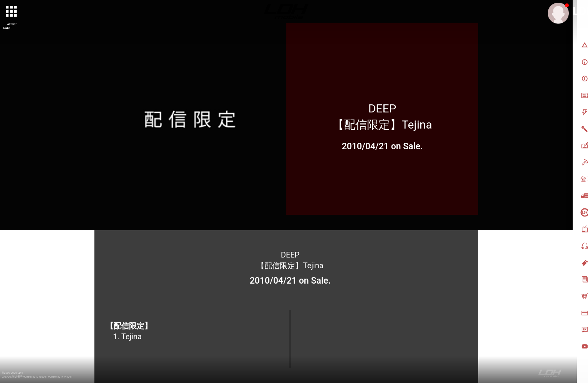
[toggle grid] (12, 12)
